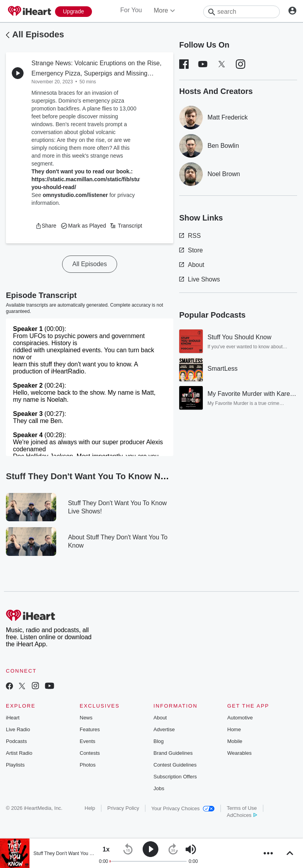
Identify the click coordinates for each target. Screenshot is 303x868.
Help (90, 808)
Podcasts (16, 741)
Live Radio (18, 729)
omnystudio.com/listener (75, 195)
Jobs (159, 788)
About (192, 265)
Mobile (235, 741)
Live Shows (200, 279)
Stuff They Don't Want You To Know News (96, 476)
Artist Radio (19, 753)
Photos (88, 765)
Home (234, 729)
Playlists (15, 765)
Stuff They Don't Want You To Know (71, 853)
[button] (46, 226)
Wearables (239, 753)
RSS (190, 236)
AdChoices (242, 815)
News (86, 718)
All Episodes (38, 34)
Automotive (240, 718)
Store (191, 250)
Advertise (164, 729)
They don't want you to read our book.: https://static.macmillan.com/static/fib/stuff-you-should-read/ (88, 179)
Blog (159, 741)
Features (90, 729)
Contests (90, 753)
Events (88, 741)
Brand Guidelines (173, 753)
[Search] (241, 12)
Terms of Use (242, 808)
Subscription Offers (175, 777)
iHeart (13, 718)
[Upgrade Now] (73, 12)
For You (131, 10)
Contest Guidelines (175, 765)
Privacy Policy (123, 808)
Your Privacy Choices (183, 808)
